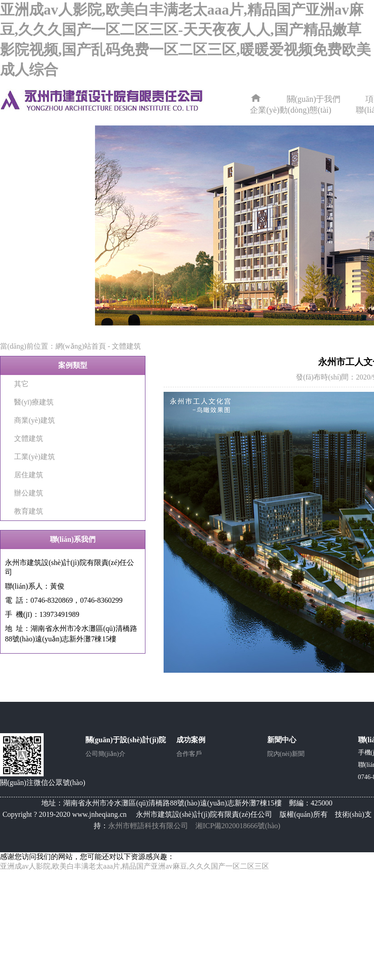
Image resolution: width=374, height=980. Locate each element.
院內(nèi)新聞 (286, 754)
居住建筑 (29, 475)
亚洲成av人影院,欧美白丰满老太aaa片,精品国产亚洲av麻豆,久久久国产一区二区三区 (135, 866)
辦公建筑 (29, 493)
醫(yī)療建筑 (34, 402)
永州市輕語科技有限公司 (148, 826)
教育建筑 (29, 511)
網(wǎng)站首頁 (81, 346)
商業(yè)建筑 (35, 420)
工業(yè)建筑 (35, 457)
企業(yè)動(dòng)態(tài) (291, 110)
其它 (21, 384)
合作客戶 (189, 754)
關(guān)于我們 (314, 99)
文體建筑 (126, 346)
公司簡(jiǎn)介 (105, 754)
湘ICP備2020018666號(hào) (238, 826)
